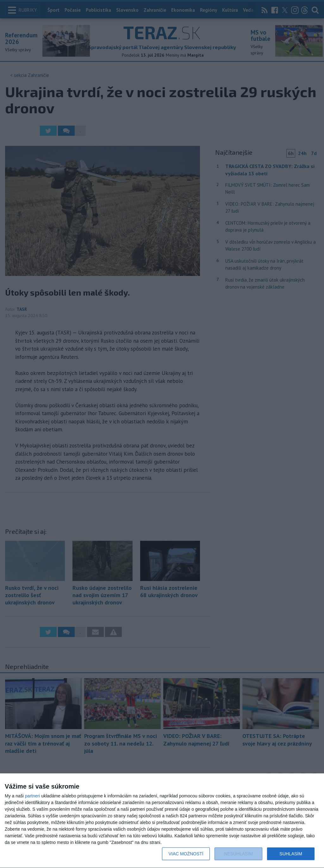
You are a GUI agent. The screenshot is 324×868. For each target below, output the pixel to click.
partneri (32, 796)
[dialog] (162, 821)
